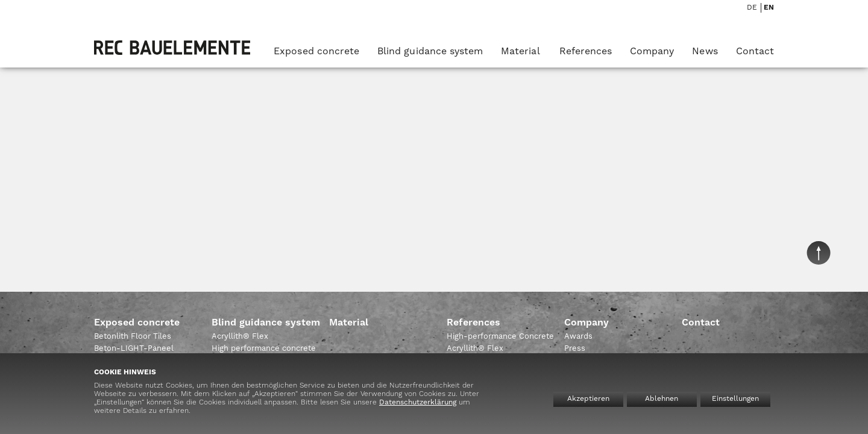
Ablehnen (662, 399)
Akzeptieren (588, 399)
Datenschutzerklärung (418, 403)
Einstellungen (735, 399)
